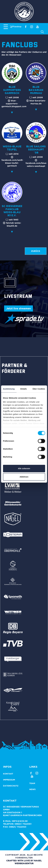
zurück (36, 251)
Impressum (9, 780)
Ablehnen (24, 477)
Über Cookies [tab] (39, 389)
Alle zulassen (24, 468)
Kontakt (8, 774)
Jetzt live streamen (18, 308)
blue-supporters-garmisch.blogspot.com (14, 103)
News (32, 789)
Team (32, 783)
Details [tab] (24, 389)
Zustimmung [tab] (9, 389)
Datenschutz (11, 786)
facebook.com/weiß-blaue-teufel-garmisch (12, 163)
